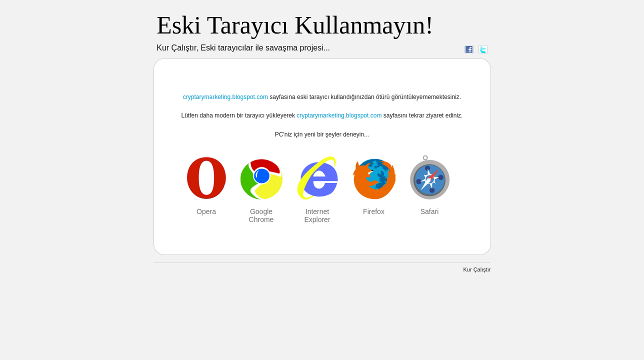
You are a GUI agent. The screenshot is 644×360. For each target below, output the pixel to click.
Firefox (374, 211)
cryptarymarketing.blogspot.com (225, 97)
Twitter (483, 49)
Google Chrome (261, 215)
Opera (206, 211)
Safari (430, 211)
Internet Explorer (317, 215)
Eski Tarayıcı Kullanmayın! (295, 25)
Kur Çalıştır (477, 269)
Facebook (469, 49)
